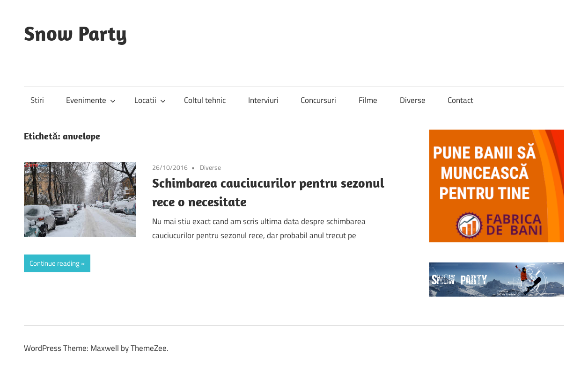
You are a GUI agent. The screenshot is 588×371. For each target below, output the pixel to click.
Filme (368, 100)
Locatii (150, 100)
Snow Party (75, 33)
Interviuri (263, 100)
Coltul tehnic (205, 100)
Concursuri (318, 100)
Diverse (413, 100)
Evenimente (91, 100)
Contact (460, 100)
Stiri (37, 100)
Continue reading (55, 263)
